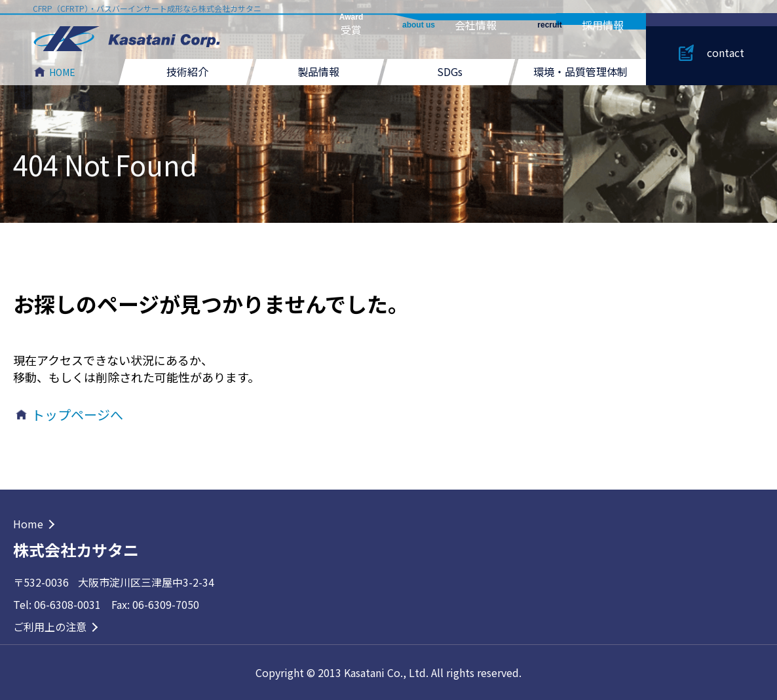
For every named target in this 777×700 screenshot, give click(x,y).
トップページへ (77, 415)
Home (28, 524)
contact (726, 52)
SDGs (450, 71)
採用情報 (580, 25)
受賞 (351, 25)
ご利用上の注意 (50, 627)
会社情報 (449, 25)
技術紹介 (187, 71)
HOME (62, 72)
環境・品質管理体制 (580, 71)
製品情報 (318, 71)
